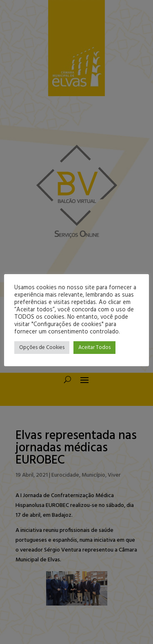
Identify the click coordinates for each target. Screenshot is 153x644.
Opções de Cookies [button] (42, 348)
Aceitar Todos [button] (94, 348)
